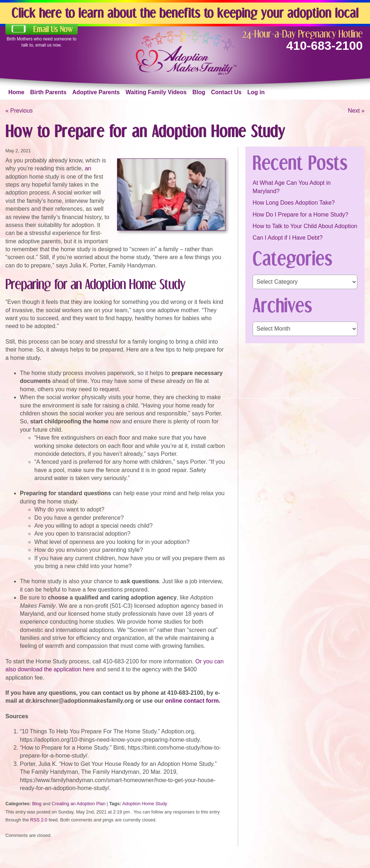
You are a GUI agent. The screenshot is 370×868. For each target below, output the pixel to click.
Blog (199, 92)
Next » (356, 111)
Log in (256, 92)
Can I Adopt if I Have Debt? (288, 238)
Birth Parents (48, 92)
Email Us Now (53, 29)
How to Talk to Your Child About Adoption (305, 226)
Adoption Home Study (145, 804)
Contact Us (226, 92)
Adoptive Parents (96, 92)
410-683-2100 (324, 45)
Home (16, 92)
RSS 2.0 (39, 820)
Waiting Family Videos (156, 92)
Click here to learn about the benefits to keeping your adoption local (185, 12)
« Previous (19, 111)
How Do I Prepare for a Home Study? (300, 215)
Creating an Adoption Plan (79, 804)
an (88, 168)
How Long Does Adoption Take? (294, 203)
